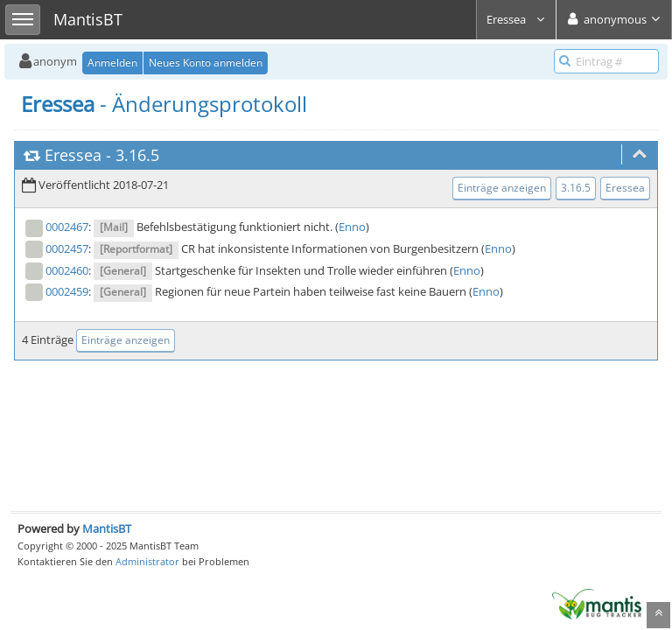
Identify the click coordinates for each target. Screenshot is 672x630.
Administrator (147, 561)
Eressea (516, 19)
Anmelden (112, 63)
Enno (352, 227)
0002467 (67, 227)
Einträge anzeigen (502, 188)
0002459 (67, 291)
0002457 (67, 248)
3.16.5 (137, 155)
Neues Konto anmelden (206, 63)
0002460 (67, 270)
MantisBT (107, 528)
